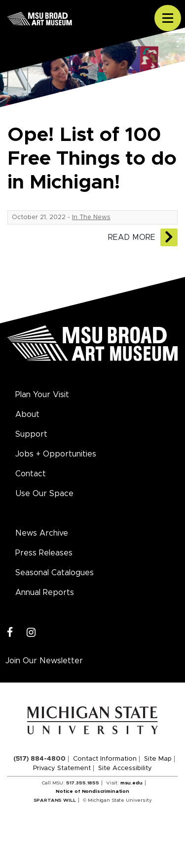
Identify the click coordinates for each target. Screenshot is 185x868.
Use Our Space (44, 494)
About (27, 414)
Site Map (158, 759)
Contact (31, 474)
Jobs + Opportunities (56, 454)
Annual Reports (45, 593)
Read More (132, 237)
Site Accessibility (125, 768)
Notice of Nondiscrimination (92, 791)
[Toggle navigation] (168, 18)
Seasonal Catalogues (55, 573)
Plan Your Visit (42, 395)
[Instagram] (31, 633)
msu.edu (131, 783)
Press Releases (44, 553)
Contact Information (105, 759)
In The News (91, 217)
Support (31, 434)
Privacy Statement (62, 768)
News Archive (42, 533)
